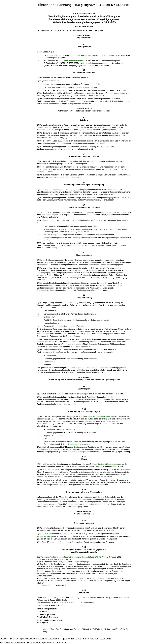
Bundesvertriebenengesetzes (74, 61)
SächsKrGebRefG (44, 537)
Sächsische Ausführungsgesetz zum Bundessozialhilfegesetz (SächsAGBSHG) (72, 557)
